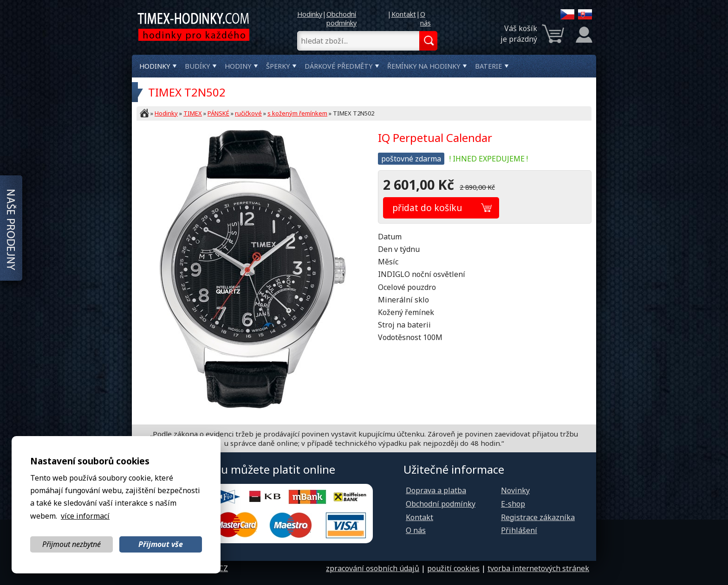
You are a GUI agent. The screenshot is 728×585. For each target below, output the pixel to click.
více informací (85, 516)
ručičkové (248, 113)
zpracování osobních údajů (373, 568)
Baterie (488, 66)
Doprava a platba (436, 490)
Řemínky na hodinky (424, 66)
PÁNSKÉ (218, 113)
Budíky (197, 66)
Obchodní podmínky (341, 19)
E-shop (513, 504)
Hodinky (310, 14)
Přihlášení (519, 530)
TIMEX (193, 113)
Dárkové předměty (338, 66)
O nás (426, 19)
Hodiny (238, 66)
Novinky (515, 490)
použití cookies (453, 568)
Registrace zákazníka (538, 517)
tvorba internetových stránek (538, 568)
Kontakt (404, 14)
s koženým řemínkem (297, 113)
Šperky (278, 66)
